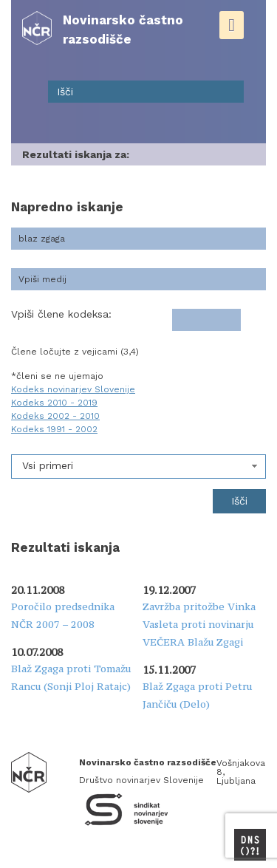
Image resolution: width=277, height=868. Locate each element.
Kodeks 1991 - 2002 (54, 429)
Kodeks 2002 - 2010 (55, 416)
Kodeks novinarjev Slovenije (73, 389)
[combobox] (138, 467)
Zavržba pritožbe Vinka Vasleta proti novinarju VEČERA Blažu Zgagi (199, 624)
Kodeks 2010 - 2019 (54, 403)
